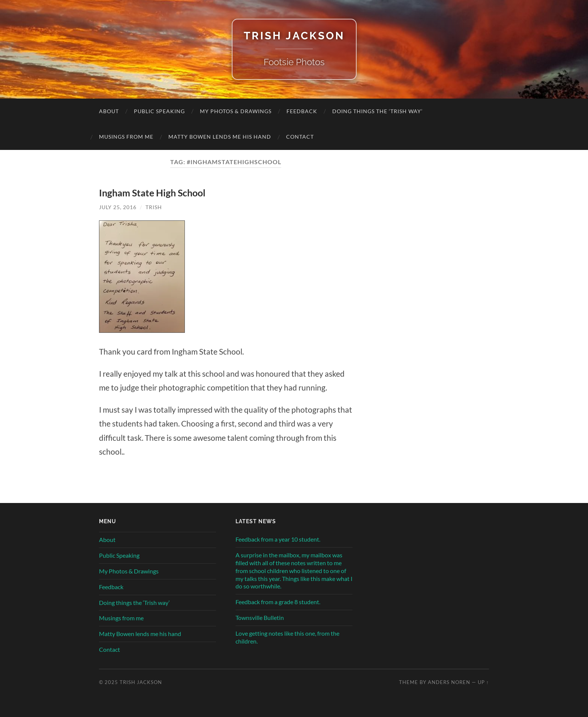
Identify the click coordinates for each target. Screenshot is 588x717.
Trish (154, 207)
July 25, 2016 (118, 207)
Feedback (302, 111)
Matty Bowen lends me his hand (220, 137)
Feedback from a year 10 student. (278, 539)
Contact (300, 137)
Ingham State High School (152, 193)
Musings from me (126, 137)
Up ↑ (483, 682)
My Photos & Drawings (236, 111)
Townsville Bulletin (260, 617)
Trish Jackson (294, 36)
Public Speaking (159, 111)
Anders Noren (449, 682)
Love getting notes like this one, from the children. (287, 637)
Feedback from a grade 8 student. (278, 602)
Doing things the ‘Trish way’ (377, 111)
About (109, 111)
